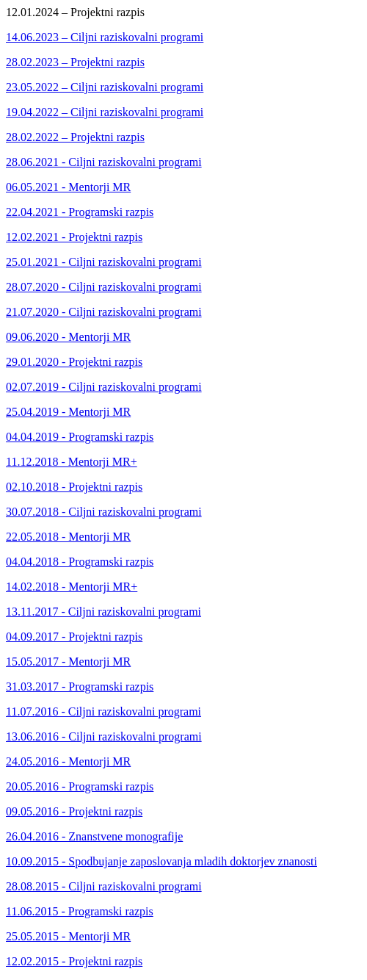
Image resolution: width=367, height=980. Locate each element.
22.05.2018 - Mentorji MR (68, 537)
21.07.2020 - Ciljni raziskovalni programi (104, 312)
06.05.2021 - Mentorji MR (68, 187)
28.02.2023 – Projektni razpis (75, 62)
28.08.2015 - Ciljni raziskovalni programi (104, 886)
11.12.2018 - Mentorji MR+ (72, 462)
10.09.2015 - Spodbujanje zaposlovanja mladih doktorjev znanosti (161, 861)
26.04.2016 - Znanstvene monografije (94, 836)
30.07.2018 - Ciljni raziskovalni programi (104, 512)
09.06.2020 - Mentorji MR (68, 337)
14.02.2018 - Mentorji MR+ (72, 587)
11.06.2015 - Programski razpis (80, 911)
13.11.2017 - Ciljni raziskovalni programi (103, 612)
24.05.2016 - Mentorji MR (68, 761)
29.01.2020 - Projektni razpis (74, 362)
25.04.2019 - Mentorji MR (68, 412)
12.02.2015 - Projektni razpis (74, 961)
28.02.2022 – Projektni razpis (75, 137)
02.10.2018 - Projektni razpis (74, 487)
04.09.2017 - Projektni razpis (74, 637)
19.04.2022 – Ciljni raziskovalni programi (105, 112)
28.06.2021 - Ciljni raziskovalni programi (104, 162)
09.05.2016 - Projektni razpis (74, 811)
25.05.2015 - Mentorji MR (68, 936)
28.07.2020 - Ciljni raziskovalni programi (104, 287)
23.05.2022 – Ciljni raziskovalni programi (105, 87)
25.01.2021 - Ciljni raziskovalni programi (104, 262)
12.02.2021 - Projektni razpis (74, 237)
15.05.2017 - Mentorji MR (68, 662)
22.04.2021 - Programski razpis (80, 212)
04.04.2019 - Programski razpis (80, 437)
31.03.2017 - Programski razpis (80, 687)
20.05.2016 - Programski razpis (80, 786)
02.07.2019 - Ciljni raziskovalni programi (104, 387)
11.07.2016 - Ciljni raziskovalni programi (103, 711)
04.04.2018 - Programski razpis (80, 562)
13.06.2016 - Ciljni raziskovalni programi (104, 736)
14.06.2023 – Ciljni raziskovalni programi (105, 37)
